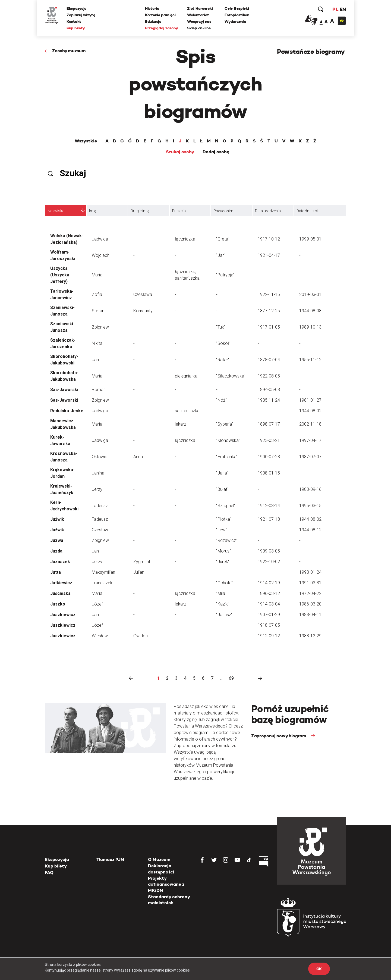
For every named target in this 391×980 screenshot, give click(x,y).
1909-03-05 (269, 551)
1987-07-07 (310, 457)
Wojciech (101, 255)
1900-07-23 (269, 457)
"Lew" (221, 530)
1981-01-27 (310, 400)
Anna (138, 457)
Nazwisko (56, 211)
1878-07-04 (269, 360)
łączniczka (185, 239)
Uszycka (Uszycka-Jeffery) (61, 275)
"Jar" (221, 255)
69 (231, 678)
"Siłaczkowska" (231, 376)
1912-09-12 (269, 636)
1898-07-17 (269, 424)
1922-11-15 (269, 294)
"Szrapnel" (226, 506)
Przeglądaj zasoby (161, 28)
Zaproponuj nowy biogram (279, 736)
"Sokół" (223, 343)
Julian (139, 572)
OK (319, 969)
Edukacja (153, 21)
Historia (152, 8)
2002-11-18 (310, 424)
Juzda (56, 551)
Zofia (97, 294)
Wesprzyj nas (199, 21)
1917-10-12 (269, 239)
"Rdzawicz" (227, 540)
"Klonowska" (228, 440)
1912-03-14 (269, 506)
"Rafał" (223, 360)
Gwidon (141, 636)
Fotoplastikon (237, 15)
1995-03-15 (310, 506)
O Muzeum (159, 859)
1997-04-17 (310, 440)
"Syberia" (225, 424)
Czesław (100, 530)
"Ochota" (224, 583)
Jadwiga (100, 239)
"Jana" (222, 473)
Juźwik (57, 530)
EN (343, 9)
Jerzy (97, 489)
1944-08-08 (310, 311)
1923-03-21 (269, 440)
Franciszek (102, 583)
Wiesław (100, 636)
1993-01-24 (310, 572)
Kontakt (74, 21)
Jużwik (57, 519)
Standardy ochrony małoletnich (169, 900)
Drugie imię (140, 211)
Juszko (58, 604)
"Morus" (223, 551)
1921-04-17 (269, 255)
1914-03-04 (269, 604)
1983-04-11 (310, 615)
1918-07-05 (269, 625)
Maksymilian (103, 572)
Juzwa (57, 540)
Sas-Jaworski (64, 390)
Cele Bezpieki (237, 8)
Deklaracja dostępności (161, 869)
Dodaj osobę (216, 152)
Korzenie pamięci (160, 15)
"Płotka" (224, 519)
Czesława (143, 294)
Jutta (56, 572)
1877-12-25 (269, 311)
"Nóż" (221, 400)
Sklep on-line (199, 28)
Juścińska (60, 593)
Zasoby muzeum (69, 51)
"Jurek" (223, 562)
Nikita (97, 343)
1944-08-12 (310, 530)
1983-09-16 (310, 489)
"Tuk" (221, 327)
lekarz (181, 424)
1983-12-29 (310, 636)
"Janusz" (224, 615)
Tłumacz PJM (110, 859)
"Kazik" (223, 604)
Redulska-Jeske (67, 411)
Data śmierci (307, 211)
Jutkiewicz (61, 583)
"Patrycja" (225, 275)
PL (335, 9)
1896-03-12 (269, 593)
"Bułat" (222, 489)
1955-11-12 (310, 360)
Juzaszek (60, 562)
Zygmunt (142, 562)
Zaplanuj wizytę (81, 15)
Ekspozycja (77, 8)
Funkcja (179, 211)
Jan (95, 360)
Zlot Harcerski (200, 8)
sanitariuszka (187, 411)
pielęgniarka (186, 376)
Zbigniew (100, 327)
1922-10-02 (269, 562)
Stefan (98, 311)
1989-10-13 (310, 327)
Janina (98, 473)
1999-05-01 (310, 239)
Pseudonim (223, 211)
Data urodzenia (268, 211)
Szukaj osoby (180, 152)
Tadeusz (100, 506)
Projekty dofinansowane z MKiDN (166, 884)
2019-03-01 (310, 294)
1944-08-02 (310, 411)
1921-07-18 (269, 519)
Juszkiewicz (63, 615)
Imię (93, 211)
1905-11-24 (269, 400)
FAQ (49, 873)
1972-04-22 (310, 593)
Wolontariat (198, 15)
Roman (99, 390)
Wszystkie (86, 141)
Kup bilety (76, 28)
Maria (97, 275)
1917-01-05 (269, 327)
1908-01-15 (269, 473)
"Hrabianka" (227, 457)
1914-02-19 (269, 583)
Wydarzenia (235, 21)
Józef (97, 604)
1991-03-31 (310, 583)
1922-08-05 (269, 376)
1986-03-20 (310, 604)
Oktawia (100, 457)
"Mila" (221, 593)
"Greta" (223, 239)
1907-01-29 (269, 615)
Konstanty (143, 311)
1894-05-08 (269, 390)
